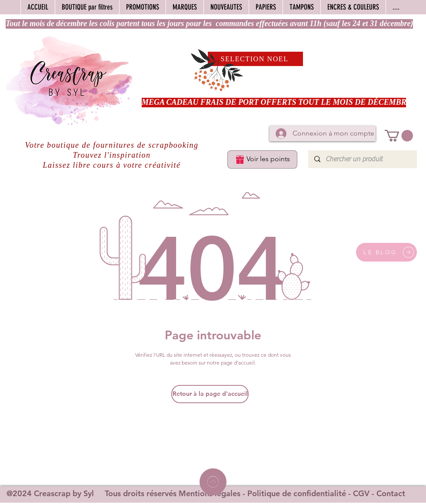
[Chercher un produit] (362, 159)
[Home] (213, 482)
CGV (361, 493)
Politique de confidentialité (297, 493)
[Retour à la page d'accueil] (210, 394)
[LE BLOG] (386, 252)
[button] (399, 136)
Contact (391, 493)
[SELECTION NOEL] (255, 59)
